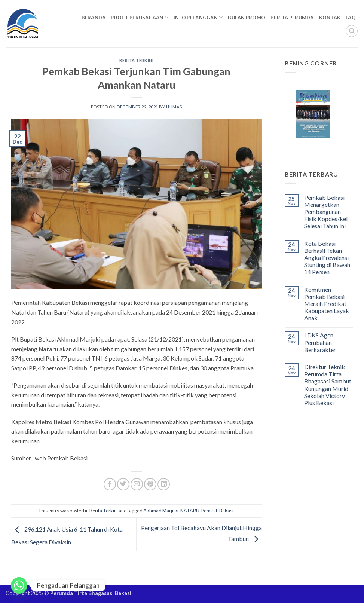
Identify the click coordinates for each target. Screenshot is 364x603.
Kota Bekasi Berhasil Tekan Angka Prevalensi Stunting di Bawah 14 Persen (327, 258)
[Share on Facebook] (110, 484)
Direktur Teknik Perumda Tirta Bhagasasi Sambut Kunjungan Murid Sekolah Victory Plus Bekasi (328, 385)
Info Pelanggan (198, 17)
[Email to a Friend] (137, 484)
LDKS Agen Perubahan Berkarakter (320, 342)
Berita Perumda (292, 18)
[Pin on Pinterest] (150, 484)
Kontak (330, 18)
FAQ (351, 18)
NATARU (190, 511)
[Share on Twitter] (123, 484)
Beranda (94, 18)
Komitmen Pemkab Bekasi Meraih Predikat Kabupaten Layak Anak (327, 304)
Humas (174, 107)
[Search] (352, 31)
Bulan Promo (247, 18)
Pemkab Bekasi (217, 511)
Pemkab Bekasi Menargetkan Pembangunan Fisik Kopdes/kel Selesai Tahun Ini (326, 212)
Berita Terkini (136, 60)
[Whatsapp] (19, 585)
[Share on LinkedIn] (164, 484)
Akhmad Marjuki (161, 511)
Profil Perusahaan (140, 17)
